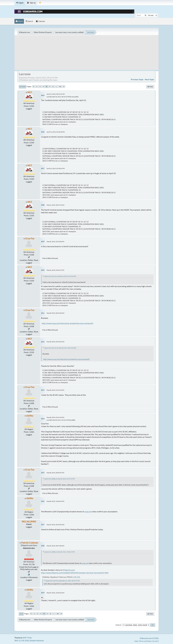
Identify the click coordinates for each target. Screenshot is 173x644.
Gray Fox (30, 238)
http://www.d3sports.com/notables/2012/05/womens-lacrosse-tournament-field (75, 573)
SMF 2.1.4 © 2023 (22, 640)
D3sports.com (69, 570)
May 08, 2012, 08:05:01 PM (55, 473)
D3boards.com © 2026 (149, 638)
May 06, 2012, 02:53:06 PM (55, 242)
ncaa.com (88, 511)
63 (60, 86)
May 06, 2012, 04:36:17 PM (55, 270)
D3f (75, 577)
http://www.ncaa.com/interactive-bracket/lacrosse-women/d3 (67, 323)
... (56, 86)
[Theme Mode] (40, 3)
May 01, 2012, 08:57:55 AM (55, 205)
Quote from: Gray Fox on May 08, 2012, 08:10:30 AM (60, 348)
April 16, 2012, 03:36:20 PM (56, 132)
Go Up (21, 614)
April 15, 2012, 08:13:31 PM (56, 94)
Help (136, 641)
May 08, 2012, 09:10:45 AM (55, 342)
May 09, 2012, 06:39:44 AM (55, 525)
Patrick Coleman (30, 543)
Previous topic (137, 79)
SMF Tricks (27, 638)
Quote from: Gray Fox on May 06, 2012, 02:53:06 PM (60, 276)
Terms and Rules (145, 641)
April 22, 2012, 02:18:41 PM (56, 168)
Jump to (118, 625)
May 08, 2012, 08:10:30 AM (55, 313)
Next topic (150, 79)
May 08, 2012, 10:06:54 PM (55, 501)
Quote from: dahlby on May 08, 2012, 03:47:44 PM (60, 479)
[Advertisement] (86, 53)
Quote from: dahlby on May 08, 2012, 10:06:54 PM (60, 552)
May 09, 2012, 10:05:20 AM (55, 593)
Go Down (23, 87)
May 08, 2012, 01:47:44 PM (55, 390)
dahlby (30, 416)
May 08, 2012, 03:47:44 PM (55, 417)
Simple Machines (37, 640)
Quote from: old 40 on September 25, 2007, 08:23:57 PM (63, 581)
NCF (30, 92)
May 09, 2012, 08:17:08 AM (55, 546)
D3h (78, 577)
